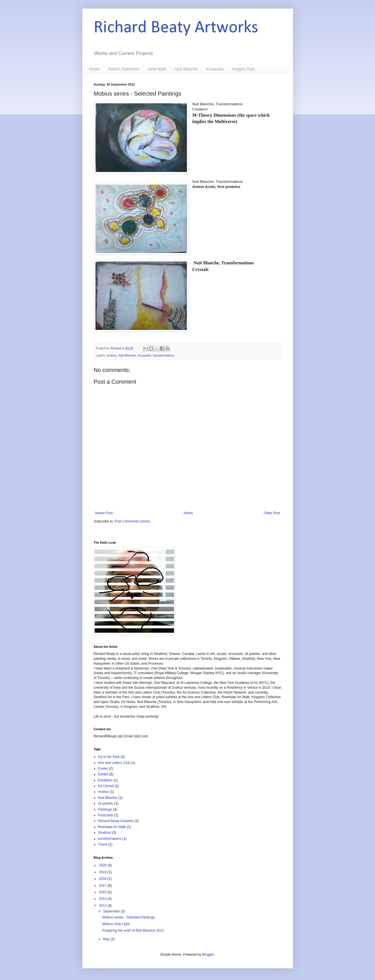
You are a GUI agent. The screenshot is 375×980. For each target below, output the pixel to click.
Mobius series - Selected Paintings (128, 917)
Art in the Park (109, 757)
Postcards (106, 815)
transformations (163, 355)
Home (94, 69)
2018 (103, 879)
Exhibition (105, 780)
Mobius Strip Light (116, 924)
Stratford (105, 833)
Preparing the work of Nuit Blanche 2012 (133, 930)
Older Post (272, 513)
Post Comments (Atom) (132, 521)
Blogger (208, 955)
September (112, 911)
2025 (103, 865)
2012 (103, 906)
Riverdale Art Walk (112, 827)
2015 (103, 892)
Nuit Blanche (186, 69)
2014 (103, 899)
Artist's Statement (124, 69)
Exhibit (103, 774)
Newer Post (104, 513)
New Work (157, 69)
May (107, 939)
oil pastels (144, 355)
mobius (112, 355)
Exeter (103, 769)
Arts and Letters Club (114, 763)
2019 (103, 872)
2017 (103, 886)
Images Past (244, 69)
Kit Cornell (106, 786)
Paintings (105, 809)
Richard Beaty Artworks (176, 28)
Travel (103, 844)
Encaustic (215, 69)
